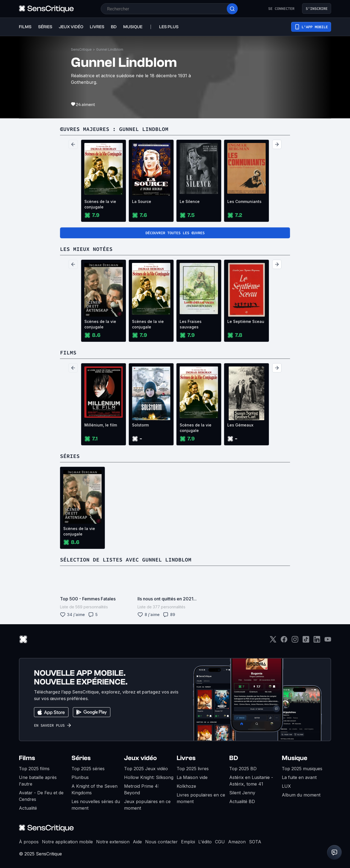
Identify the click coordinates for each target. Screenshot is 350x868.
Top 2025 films (34, 769)
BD (234, 758)
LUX (286, 786)
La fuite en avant (299, 777)
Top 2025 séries (88, 769)
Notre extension (113, 842)
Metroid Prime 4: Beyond (141, 789)
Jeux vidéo (140, 758)
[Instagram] (295, 641)
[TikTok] (306, 641)
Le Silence (190, 201)
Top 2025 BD (243, 769)
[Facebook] (284, 641)
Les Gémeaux (240, 425)
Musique (295, 758)
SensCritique (81, 49)
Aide (137, 842)
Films (27, 758)
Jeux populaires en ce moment (147, 805)
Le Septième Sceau (246, 321)
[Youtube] (328, 641)
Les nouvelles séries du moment (96, 805)
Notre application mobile (67, 842)
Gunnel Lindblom (110, 49)
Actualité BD (242, 801)
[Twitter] (273, 641)
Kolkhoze (186, 786)
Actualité (28, 808)
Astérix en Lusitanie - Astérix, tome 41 (251, 781)
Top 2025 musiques (302, 769)
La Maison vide (192, 777)
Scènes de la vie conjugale (100, 204)
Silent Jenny (242, 793)
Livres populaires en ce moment (201, 798)
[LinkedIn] (317, 641)
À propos (29, 842)
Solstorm (140, 425)
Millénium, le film (101, 425)
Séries (81, 758)
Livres (186, 758)
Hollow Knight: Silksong (149, 777)
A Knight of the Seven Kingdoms (94, 789)
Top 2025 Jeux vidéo (146, 769)
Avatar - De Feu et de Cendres (41, 796)
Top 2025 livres (193, 769)
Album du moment (301, 795)
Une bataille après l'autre (38, 781)
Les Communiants (244, 201)
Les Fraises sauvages (191, 324)
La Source (142, 201)
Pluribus (80, 777)
